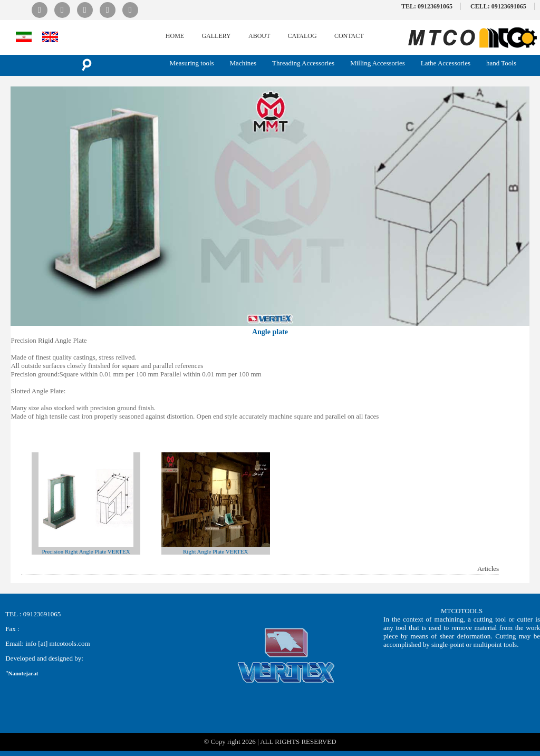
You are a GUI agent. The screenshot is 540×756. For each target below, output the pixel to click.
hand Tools (501, 63)
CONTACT (349, 36)
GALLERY (216, 36)
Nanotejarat (23, 673)
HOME (175, 36)
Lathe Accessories (446, 63)
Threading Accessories (303, 63)
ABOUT (259, 36)
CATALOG (302, 36)
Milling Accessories (378, 63)
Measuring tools (191, 63)
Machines (243, 63)
